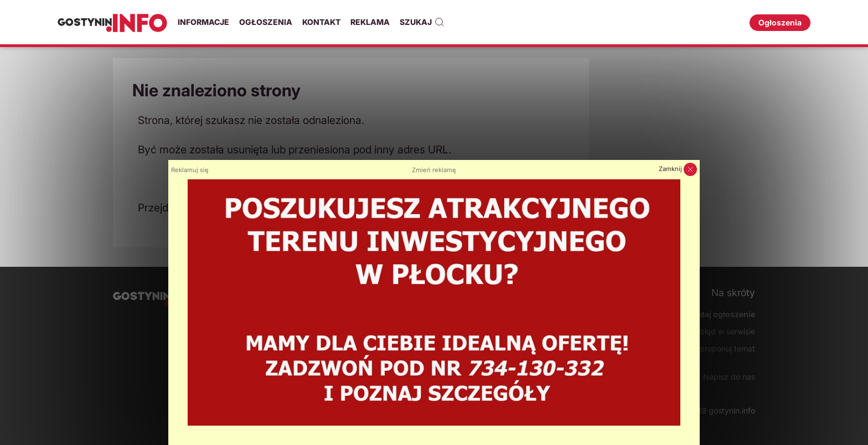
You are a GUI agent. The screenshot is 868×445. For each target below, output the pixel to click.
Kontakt (321, 22)
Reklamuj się (190, 170)
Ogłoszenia (266, 22)
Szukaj (422, 22)
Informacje (203, 22)
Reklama (370, 22)
